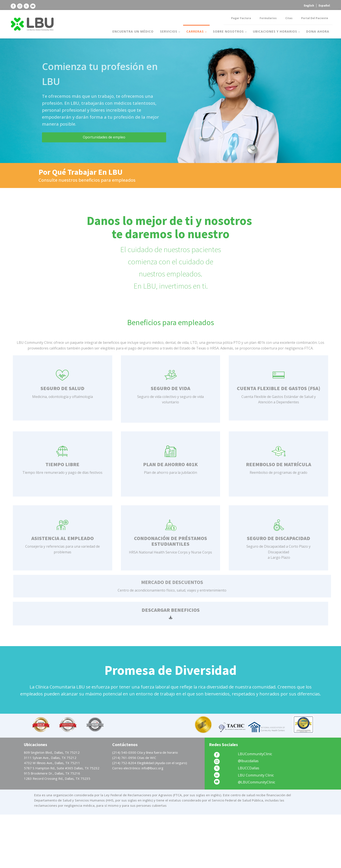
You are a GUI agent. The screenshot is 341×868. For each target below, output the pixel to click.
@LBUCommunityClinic (257, 782)
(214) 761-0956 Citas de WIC (134, 758)
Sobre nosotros (228, 31)
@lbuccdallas (248, 761)
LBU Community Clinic (256, 775)
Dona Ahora (318, 31)
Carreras (195, 31)
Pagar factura (241, 18)
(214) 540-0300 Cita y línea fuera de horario (145, 752)
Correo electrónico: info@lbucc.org (138, 768)
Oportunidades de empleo (104, 137)
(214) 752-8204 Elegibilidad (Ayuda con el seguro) (150, 763)
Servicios (169, 31)
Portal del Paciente (315, 18)
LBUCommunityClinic (255, 754)
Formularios (268, 18)
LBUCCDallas (249, 768)
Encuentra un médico (133, 31)
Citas (289, 18)
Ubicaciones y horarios (275, 31)
